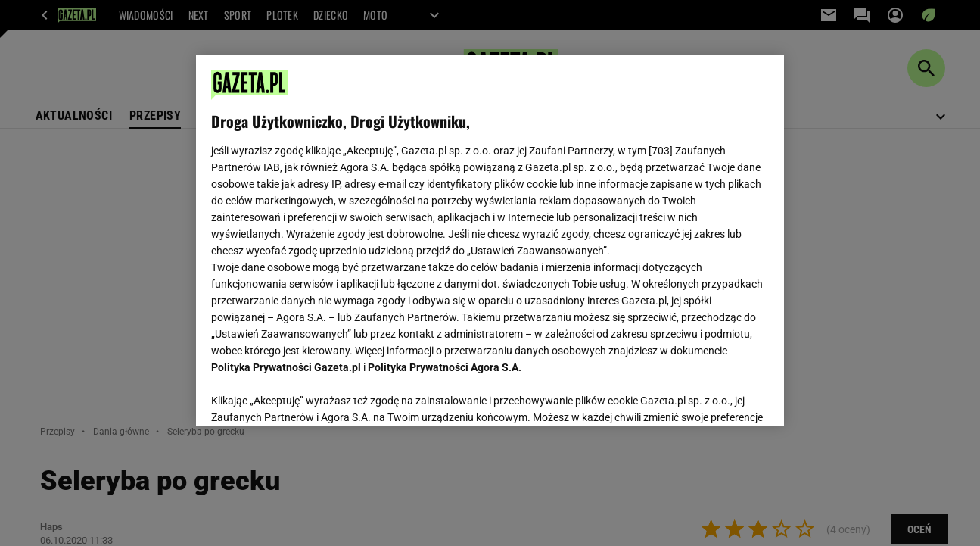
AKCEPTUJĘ (718, 396)
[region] (490, 240)
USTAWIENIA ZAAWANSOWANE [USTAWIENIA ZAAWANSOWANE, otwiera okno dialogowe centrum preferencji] (310, 395)
